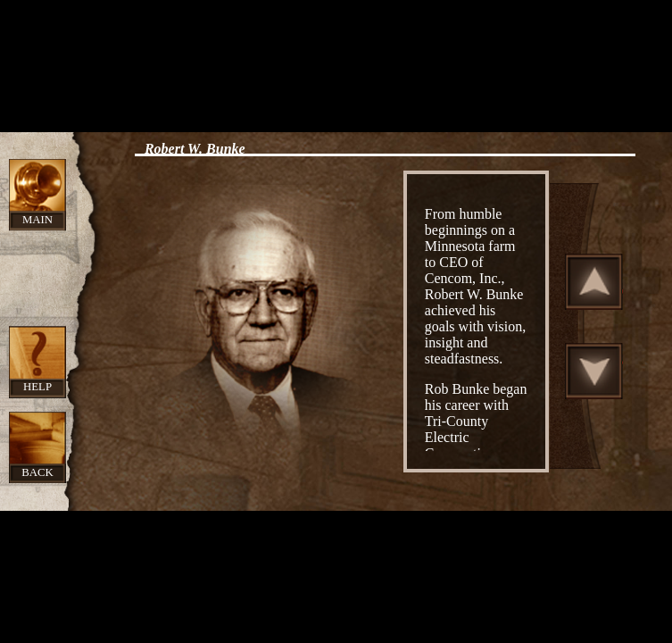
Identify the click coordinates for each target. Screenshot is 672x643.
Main (37, 220)
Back (37, 472)
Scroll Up (594, 281)
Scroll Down (594, 371)
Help (37, 387)
